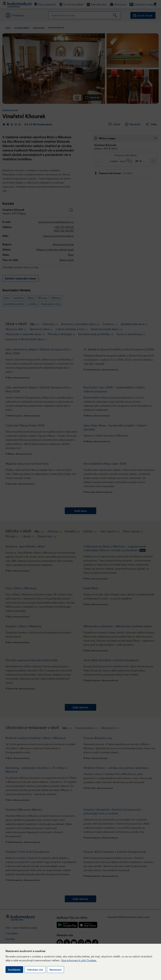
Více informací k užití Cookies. (79, 960)
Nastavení (56, 970)
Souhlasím (14, 970)
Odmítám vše (35, 970)
